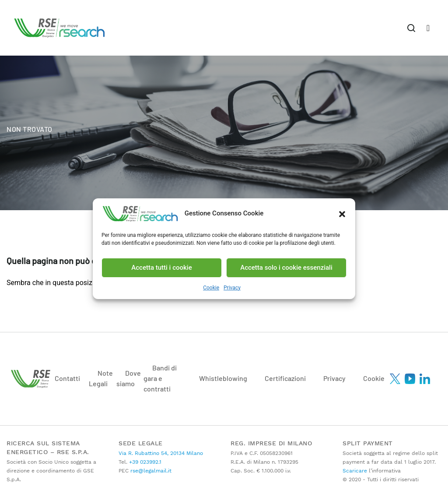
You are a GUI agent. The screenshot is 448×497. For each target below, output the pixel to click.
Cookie (211, 288)
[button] (342, 214)
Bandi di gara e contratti (160, 378)
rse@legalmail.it (150, 471)
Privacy (232, 288)
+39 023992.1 (144, 462)
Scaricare (355, 471)
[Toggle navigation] (411, 28)
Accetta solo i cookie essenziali (286, 268)
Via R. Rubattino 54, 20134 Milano (161, 453)
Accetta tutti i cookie (161, 268)
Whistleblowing (223, 378)
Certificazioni (285, 378)
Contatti (67, 378)
